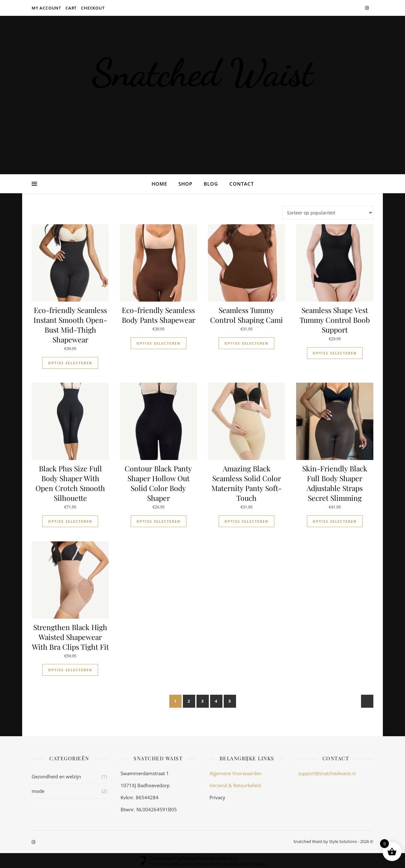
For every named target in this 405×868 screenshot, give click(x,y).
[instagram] (367, 8)
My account (46, 8)
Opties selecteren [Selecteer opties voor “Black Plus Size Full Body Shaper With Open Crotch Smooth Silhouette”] (70, 521)
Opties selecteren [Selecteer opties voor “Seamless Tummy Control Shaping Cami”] (246, 343)
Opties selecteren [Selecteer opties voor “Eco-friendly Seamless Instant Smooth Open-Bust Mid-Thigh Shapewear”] (70, 363)
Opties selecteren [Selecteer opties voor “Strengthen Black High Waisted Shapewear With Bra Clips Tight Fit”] (70, 670)
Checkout (93, 8)
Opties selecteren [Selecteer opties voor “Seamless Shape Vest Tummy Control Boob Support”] (335, 353)
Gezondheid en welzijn (56, 776)
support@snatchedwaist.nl (327, 773)
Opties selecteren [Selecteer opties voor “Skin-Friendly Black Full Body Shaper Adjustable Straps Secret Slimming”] (335, 521)
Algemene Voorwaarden (236, 773)
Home (159, 184)
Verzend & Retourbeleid (235, 785)
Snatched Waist (203, 73)
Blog (211, 184)
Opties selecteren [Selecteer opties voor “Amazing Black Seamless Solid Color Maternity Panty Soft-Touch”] (246, 521)
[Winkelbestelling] (328, 213)
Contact (242, 184)
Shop (185, 184)
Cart (71, 8)
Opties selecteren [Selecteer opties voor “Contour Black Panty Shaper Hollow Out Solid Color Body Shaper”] (159, 521)
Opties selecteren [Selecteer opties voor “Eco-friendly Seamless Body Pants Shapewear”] (159, 343)
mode (38, 791)
